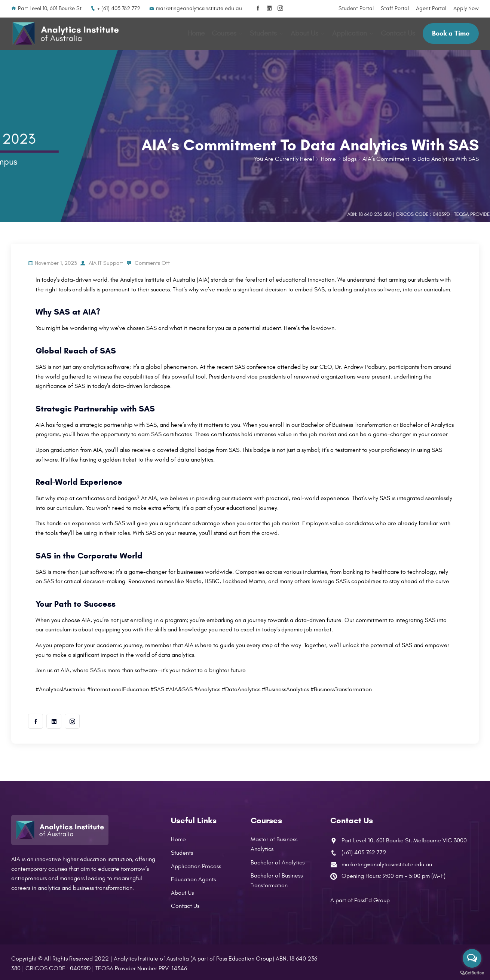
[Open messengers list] (472, 958)
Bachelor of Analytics (278, 860)
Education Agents (193, 877)
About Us (305, 33)
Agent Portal (431, 8)
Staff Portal (395, 8)
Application (350, 33)
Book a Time (451, 32)
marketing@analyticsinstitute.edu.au (196, 8)
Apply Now (466, 8)
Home (198, 33)
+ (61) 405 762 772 (115, 8)
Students (264, 33)
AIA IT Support (107, 261)
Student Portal (356, 8)
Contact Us (398, 33)
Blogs (350, 157)
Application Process (196, 864)
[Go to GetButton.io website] (472, 973)
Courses (225, 33)
